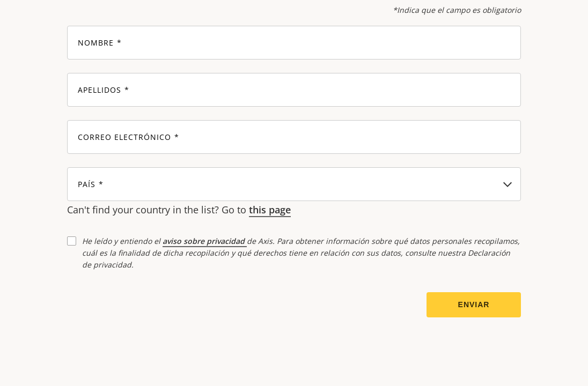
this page (270, 210)
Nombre (96, 43)
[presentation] (149, 305)
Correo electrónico (124, 138)
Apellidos (100, 90)
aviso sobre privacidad (205, 241)
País (87, 185)
